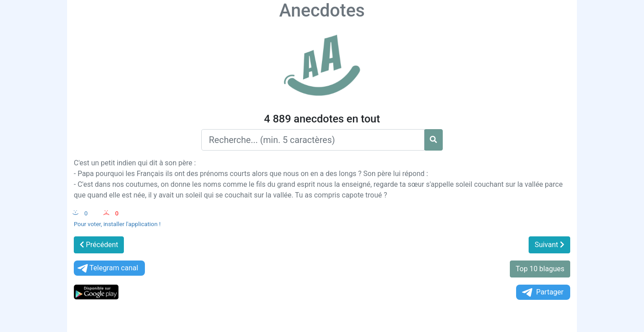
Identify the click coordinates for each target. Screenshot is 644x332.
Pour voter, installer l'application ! (117, 224)
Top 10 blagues (540, 269)
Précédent (99, 245)
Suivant (549, 245)
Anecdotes (322, 11)
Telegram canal (107, 268)
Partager (542, 292)
